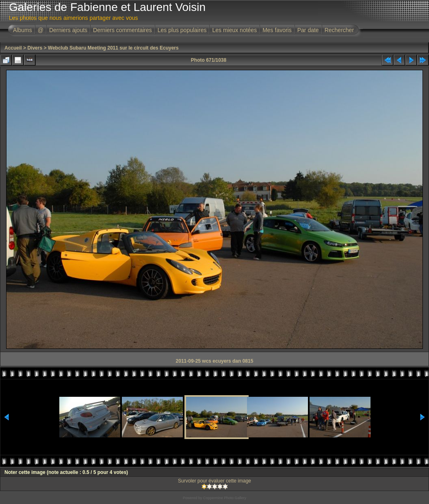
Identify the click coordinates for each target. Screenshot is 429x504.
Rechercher (339, 30)
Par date (308, 30)
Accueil (13, 48)
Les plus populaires (182, 30)
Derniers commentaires (122, 30)
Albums (23, 30)
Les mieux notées (234, 30)
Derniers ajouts (68, 30)
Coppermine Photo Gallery (225, 498)
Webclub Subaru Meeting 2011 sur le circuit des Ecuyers (113, 48)
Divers (35, 48)
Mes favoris (277, 30)
